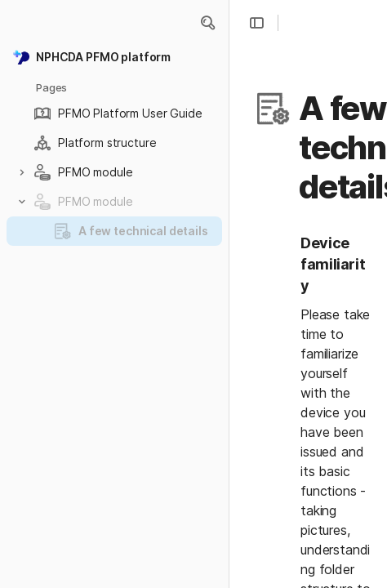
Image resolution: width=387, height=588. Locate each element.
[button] (207, 23)
